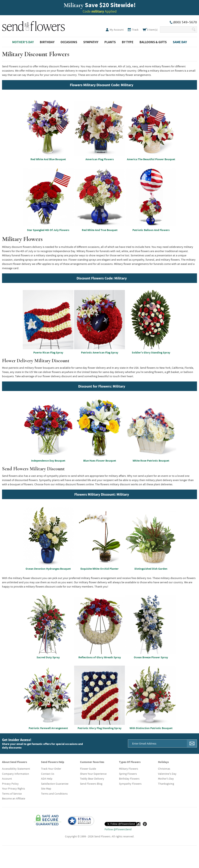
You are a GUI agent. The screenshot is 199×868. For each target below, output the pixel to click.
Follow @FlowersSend (118, 829)
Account (7, 779)
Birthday (47, 42)
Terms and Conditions (54, 794)
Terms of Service (12, 794)
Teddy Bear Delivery (92, 779)
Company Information (16, 774)
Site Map (46, 789)
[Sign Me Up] (192, 743)
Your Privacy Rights (14, 789)
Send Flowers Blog (91, 784)
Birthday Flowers (129, 779)
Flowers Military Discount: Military (102, 494)
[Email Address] (158, 743)
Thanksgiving (166, 784)
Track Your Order (51, 769)
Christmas (164, 769)
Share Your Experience (93, 774)
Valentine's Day (167, 774)
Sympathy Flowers (130, 784)
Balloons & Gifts (153, 42)
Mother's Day (23, 42)
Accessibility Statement (16, 769)
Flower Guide (88, 769)
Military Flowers (129, 769)
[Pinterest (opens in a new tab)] (145, 824)
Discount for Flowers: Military (102, 386)
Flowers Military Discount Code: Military (102, 85)
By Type (128, 42)
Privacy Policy (10, 784)
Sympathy (91, 42)
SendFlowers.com (34, 25)
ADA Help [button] (47, 779)
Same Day (180, 42)
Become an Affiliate (14, 798)
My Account (117, 30)
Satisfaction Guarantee (55, 784)
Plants (110, 42)
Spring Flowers (128, 774)
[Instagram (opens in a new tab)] (138, 824)
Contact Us (48, 774)
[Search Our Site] (176, 30)
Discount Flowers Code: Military (102, 278)
